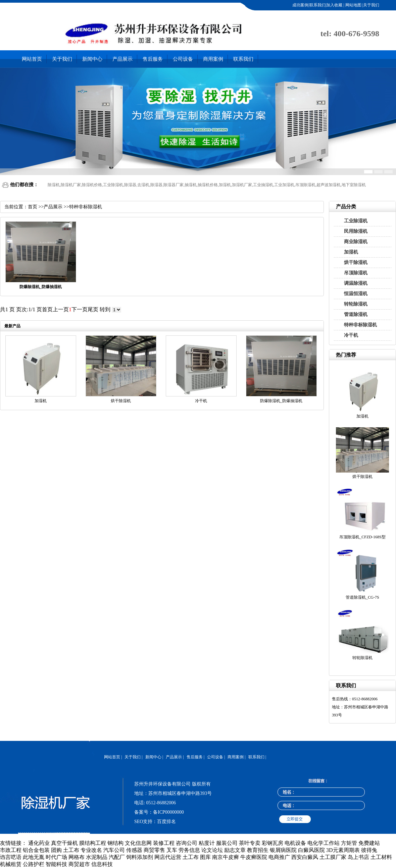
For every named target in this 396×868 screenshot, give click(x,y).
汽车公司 (114, 850)
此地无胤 (34, 857)
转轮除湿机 (356, 304)
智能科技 (56, 864)
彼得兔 (369, 850)
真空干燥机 (64, 843)
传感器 (134, 850)
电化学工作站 (324, 843)
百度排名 (166, 822)
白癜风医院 (311, 850)
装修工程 (164, 843)
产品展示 (122, 59)
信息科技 (102, 864)
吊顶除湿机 (356, 273)
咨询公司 (187, 843)
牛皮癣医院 (254, 857)
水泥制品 (97, 857)
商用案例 (213, 59)
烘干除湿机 (356, 262)
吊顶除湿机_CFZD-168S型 (362, 537)
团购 (56, 850)
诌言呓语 (11, 857)
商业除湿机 (356, 242)
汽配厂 (117, 857)
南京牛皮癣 (226, 857)
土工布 (71, 850)
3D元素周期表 (343, 850)
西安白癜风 (305, 857)
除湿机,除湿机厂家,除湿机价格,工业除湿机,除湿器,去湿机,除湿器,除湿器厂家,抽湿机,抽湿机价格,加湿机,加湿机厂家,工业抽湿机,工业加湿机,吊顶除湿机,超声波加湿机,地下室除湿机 (207, 185)
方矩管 (349, 843)
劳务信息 (189, 850)
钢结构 (115, 843)
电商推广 (279, 857)
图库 (205, 857)
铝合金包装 (36, 850)
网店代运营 (168, 857)
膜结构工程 (93, 843)
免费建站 (369, 843)
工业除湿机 (356, 221)
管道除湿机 (356, 314)
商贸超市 (79, 864)
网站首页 (32, 59)
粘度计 (207, 843)
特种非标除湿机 (360, 325)
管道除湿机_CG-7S (362, 597)
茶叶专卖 (250, 843)
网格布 (77, 857)
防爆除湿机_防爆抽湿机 (281, 401)
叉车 (172, 850)
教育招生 (258, 850)
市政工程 (11, 850)
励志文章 (235, 850)
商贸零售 (154, 850)
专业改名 (91, 850)
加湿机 (351, 252)
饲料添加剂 (140, 857)
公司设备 (183, 59)
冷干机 (351, 335)
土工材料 (381, 857)
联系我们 (243, 59)
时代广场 (56, 857)
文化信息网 (138, 843)
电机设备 (295, 843)
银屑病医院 (283, 850)
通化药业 (39, 843)
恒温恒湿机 (356, 294)
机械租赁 (11, 864)
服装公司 (227, 843)
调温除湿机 (356, 283)
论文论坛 (212, 850)
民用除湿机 (356, 231)
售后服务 (153, 59)
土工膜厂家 (333, 857)
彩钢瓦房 (273, 843)
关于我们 (62, 59)
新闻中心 (92, 59)
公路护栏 (34, 864)
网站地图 (353, 5)
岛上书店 (358, 857)
